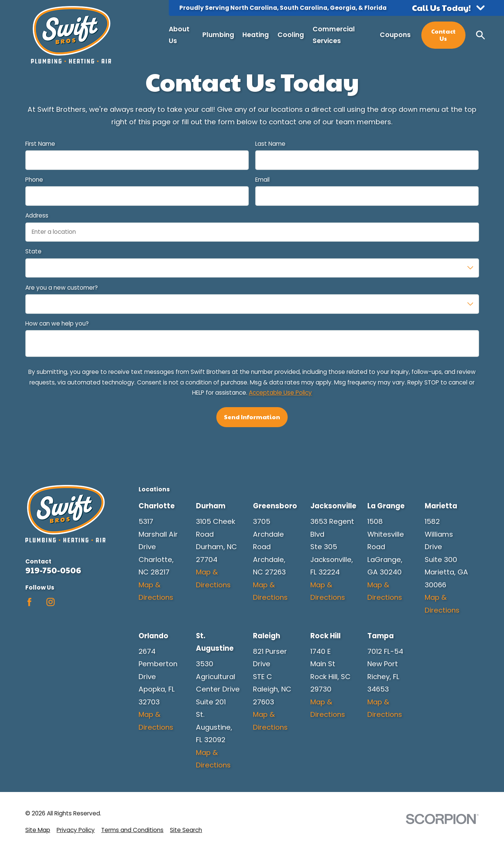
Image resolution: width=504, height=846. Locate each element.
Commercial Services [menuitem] (334, 35)
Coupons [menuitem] (395, 35)
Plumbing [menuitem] (218, 35)
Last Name (270, 144)
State (33, 252)
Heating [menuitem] (256, 35)
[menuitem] (38, 830)
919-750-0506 (53, 570)
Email (262, 180)
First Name (40, 144)
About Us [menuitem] (179, 35)
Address (37, 216)
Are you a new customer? (62, 288)
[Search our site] (480, 35)
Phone (34, 180)
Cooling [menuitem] (291, 35)
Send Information (252, 417)
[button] (448, 8)
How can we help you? (57, 324)
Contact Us (443, 35)
